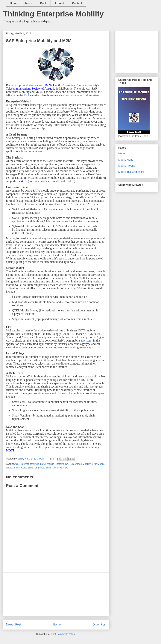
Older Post (99, 624)
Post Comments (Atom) (64, 634)
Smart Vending (54, 468)
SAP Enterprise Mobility (78, 464)
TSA (26, 95)
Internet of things (30, 464)
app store (86, 341)
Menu (29, 3)
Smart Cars (20, 468)
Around (59, 3)
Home (14, 3)
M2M (43, 464)
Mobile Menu (126, 160)
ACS (17, 464)
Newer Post (14, 624)
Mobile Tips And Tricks (131, 172)
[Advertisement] (56, 594)
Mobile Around (127, 166)
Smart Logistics (36, 468)
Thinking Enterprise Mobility (53, 14)
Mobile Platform (55, 464)
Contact (77, 3)
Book (43, 3)
